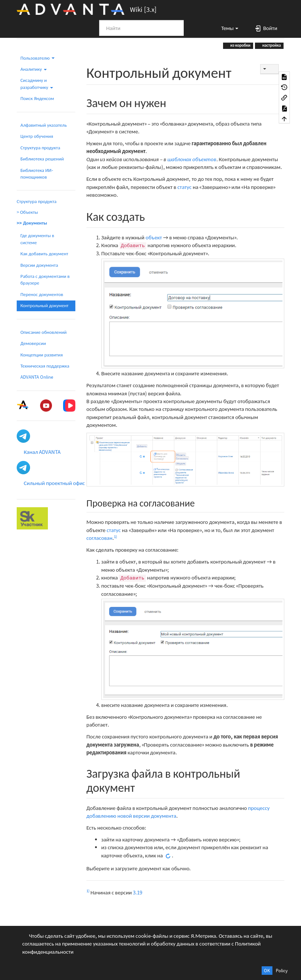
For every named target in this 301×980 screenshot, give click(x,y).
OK (267, 971)
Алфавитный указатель (44, 125)
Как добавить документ (44, 254)
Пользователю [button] (37, 58)
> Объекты (27, 212)
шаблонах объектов (192, 159)
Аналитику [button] (34, 69)
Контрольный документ (45, 305)
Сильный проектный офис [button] (54, 483)
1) (115, 536)
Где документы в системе (37, 239)
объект (154, 237)
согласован (99, 538)
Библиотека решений (42, 159)
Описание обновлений (43, 332)
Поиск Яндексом (37, 98)
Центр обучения (37, 136)
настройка (271, 45)
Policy (282, 971)
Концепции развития (42, 355)
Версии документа (39, 265)
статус (184, 187)
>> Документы (32, 223)
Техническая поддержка (45, 366)
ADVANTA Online (37, 377)
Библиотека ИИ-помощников (37, 174)
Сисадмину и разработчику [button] (37, 84)
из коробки (240, 45)
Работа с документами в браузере (45, 280)
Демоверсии (33, 343)
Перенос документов (42, 294)
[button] (226, 28)
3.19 (138, 892)
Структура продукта (40, 148)
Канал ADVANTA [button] (42, 452)
